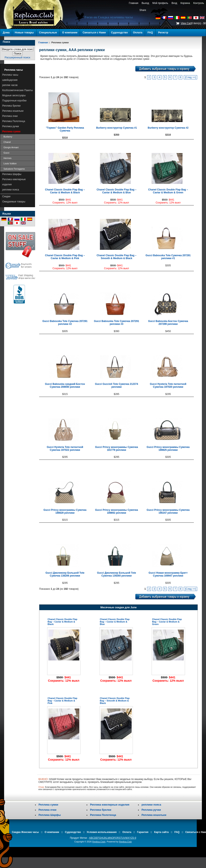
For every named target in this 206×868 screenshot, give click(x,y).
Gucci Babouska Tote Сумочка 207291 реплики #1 (168, 257)
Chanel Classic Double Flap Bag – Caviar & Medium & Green (168, 191)
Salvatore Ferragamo (13, 169)
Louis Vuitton (9, 163)
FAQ (150, 33)
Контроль (199, 3)
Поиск (6, 42)
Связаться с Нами (94, 33)
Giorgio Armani (10, 147)
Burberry (7, 137)
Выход (145, 3)
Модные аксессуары (14, 95)
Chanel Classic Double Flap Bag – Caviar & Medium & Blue (116, 191)
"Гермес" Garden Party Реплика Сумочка (65, 129)
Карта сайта (161, 832)
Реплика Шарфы (12, 174)
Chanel (6, 142)
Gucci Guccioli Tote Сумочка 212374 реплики (116, 385)
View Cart (186, 23)
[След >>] (190, 77)
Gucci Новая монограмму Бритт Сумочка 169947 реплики (168, 574)
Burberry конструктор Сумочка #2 (168, 128)
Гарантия (143, 832)
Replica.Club (125, 842)
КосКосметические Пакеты (18, 90)
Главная (134, 3)
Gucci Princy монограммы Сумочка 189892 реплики (116, 511)
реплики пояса (11, 190)
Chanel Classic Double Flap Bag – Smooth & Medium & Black (116, 257)
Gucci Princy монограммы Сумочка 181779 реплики (116, 449)
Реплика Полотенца (14, 121)
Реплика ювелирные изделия (14, 182)
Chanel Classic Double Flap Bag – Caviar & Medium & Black (65, 191)
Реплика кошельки (13, 111)
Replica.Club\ (99, 842)
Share (143, 10)
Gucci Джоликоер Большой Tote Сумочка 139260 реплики (116, 574)
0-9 (134, 838)
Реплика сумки (48, 805)
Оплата (138, 33)
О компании (70, 33)
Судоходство (119, 33)
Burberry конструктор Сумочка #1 (117, 128)
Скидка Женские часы (25, 832)
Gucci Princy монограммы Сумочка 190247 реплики (168, 511)
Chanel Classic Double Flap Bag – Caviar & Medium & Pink (65, 257)
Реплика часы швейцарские (10, 77)
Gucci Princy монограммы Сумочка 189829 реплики (65, 511)
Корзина (185, 3)
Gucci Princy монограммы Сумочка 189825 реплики (168, 449)
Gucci (6, 153)
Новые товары (24, 33)
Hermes (7, 158)
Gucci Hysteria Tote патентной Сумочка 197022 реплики (65, 449)
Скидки (6, 196)
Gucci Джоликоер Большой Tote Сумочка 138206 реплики (65, 574)
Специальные (48, 33)
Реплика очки (10, 116)
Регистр (163, 33)
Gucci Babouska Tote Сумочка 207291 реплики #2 (65, 323)
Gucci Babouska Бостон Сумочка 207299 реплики (168, 323)
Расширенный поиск (17, 57)
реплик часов (10, 85)
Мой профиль (160, 3)
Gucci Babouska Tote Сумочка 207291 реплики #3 (116, 323)
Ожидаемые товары (14, 202)
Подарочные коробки (14, 101)
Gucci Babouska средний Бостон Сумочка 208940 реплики (65, 385)
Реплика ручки (11, 126)
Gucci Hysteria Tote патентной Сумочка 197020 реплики (168, 385)
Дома (6, 33)
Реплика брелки (11, 106)
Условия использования (102, 832)
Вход (174, 3)
